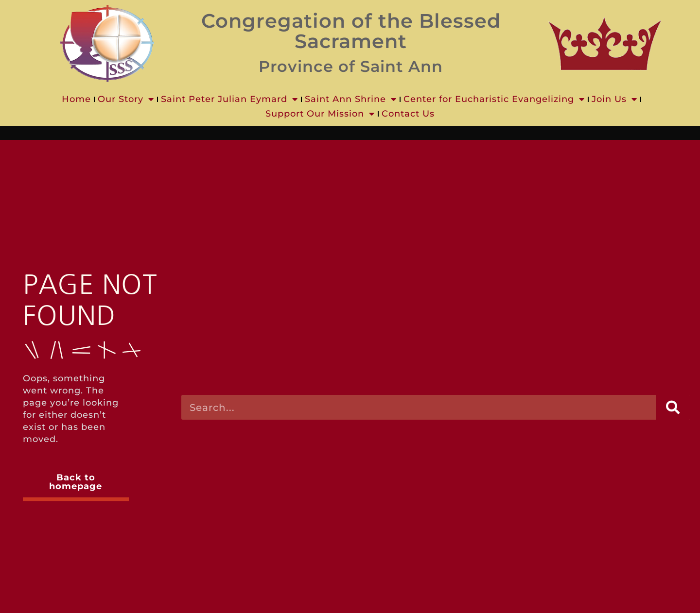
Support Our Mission (320, 114)
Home (76, 99)
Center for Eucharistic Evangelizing (494, 99)
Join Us (614, 99)
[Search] (673, 407)
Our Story (126, 99)
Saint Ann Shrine (351, 99)
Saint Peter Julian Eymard (229, 99)
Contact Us (408, 114)
